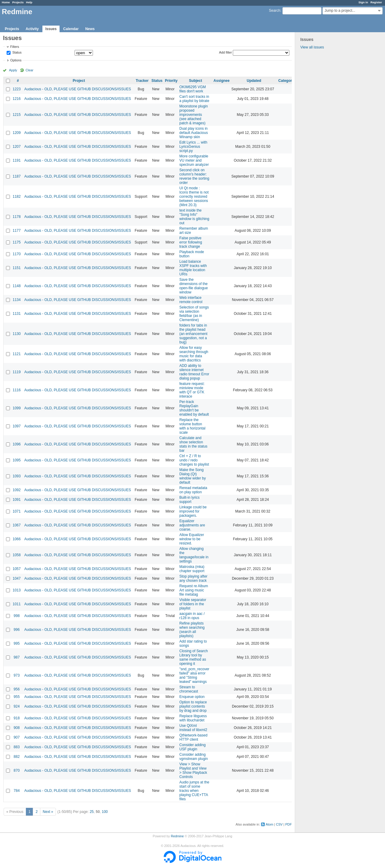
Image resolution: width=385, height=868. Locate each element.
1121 (17, 354)
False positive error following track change (191, 242)
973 (17, 675)
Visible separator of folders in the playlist (193, 604)
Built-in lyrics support (189, 500)
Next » (48, 812)
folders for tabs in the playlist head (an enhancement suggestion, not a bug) (193, 334)
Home (6, 2)
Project (79, 81)
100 (105, 812)
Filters (15, 47)
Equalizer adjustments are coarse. (192, 525)
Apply (13, 70)
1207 (17, 147)
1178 (17, 217)
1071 (17, 511)
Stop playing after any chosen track (193, 578)
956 (17, 689)
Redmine (177, 836)
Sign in (363, 2)
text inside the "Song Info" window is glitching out (194, 217)
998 (17, 616)
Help (29, 2)
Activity (32, 29)
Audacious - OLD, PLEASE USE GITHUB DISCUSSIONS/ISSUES (78, 89)
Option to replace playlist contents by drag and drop (193, 706)
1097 (17, 426)
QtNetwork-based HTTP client (193, 737)
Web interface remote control (191, 300)
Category (286, 81)
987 (17, 657)
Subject (195, 81)
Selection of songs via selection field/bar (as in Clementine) (194, 314)
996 (17, 630)
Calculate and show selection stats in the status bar (193, 444)
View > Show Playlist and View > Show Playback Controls (193, 770)
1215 (17, 115)
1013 (17, 590)
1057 (17, 569)
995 (17, 643)
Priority (171, 81)
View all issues (312, 47)
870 (17, 770)
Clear (29, 70)
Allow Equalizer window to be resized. (192, 539)
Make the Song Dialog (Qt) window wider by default (192, 476)
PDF (288, 824)
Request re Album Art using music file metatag (194, 590)
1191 (17, 160)
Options (16, 60)
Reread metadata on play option (193, 490)
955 (17, 697)
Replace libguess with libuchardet (193, 718)
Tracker (142, 81)
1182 (17, 197)
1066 (17, 539)
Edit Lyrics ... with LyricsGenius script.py (193, 147)
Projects (18, 2)
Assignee (222, 81)
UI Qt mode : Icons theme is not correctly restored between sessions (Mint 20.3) (194, 197)
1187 (17, 176)
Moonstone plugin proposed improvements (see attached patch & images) (194, 115)
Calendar (71, 29)
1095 (17, 460)
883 (17, 747)
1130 (17, 334)
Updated (254, 81)
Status (17, 53)
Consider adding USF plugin (192, 747)
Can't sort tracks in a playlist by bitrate (194, 99)
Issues (51, 29)
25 (92, 812)
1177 (17, 231)
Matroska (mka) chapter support (192, 569)
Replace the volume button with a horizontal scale (192, 426)
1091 (17, 500)
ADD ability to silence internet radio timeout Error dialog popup (194, 372)
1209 (17, 133)
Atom (269, 824)
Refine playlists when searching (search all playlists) (192, 630)
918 (17, 718)
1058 (17, 555)
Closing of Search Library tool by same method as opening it (194, 657)
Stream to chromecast (189, 689)
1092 (17, 490)
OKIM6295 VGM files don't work (192, 89)
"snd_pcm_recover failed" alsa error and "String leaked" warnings (194, 675)
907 (17, 737)
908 (17, 728)
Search (275, 11)
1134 (17, 300)
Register (376, 2)
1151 (17, 268)
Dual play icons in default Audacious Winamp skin (194, 133)
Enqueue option (192, 697)
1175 (17, 242)
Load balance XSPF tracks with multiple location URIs (193, 268)
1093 (17, 476)
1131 (17, 314)
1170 (17, 254)
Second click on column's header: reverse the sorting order (194, 176)
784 (17, 791)
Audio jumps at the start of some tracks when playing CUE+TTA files (194, 791)
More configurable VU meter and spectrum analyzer (194, 160)
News (90, 29)
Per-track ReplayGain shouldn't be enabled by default (194, 408)
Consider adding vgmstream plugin (194, 757)
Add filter (225, 52)
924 (17, 706)
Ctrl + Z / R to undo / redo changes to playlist (194, 460)
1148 (17, 286)
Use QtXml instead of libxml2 (193, 728)
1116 (17, 390)
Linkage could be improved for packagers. (193, 511)
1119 (17, 372)
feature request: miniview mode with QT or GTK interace (192, 390)
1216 (17, 99)
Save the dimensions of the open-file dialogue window (194, 286)
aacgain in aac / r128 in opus (192, 616)
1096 (17, 444)
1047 (17, 578)
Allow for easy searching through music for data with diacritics (194, 354)
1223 (17, 89)
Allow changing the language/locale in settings (194, 555)
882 (17, 757)
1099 (17, 408)
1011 (17, 604)
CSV (279, 824)
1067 (17, 525)
